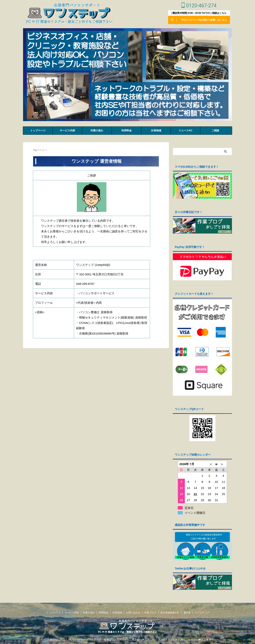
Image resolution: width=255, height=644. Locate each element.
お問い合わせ (133, 611)
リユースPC (185, 130)
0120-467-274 (199, 6)
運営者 (187, 611)
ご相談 (215, 130)
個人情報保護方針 (170, 611)
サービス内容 (67, 130)
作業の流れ (97, 130)
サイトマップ (202, 611)
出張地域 (156, 130)
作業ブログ (150, 611)
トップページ (38, 130)
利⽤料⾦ (127, 130)
